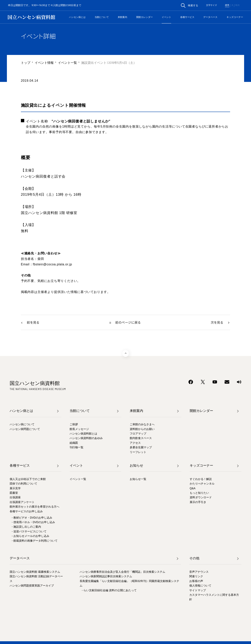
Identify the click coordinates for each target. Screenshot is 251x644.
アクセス (135, 443)
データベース (210, 17)
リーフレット (138, 453)
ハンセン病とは (77, 17)
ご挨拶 (74, 425)
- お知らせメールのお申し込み (31, 536)
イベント (166, 17)
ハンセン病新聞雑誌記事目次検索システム (106, 577)
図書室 (14, 493)
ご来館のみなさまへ (142, 425)
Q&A (193, 489)
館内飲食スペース (141, 439)
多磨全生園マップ (141, 448)
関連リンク (196, 577)
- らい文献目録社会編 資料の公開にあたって (109, 591)
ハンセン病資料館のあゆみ (86, 439)
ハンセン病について (22, 425)
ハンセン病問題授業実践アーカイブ (32, 586)
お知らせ (136, 466)
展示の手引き (198, 503)
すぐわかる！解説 (201, 480)
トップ (26, 63)
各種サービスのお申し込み (26, 512)
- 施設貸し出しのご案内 (26, 527)
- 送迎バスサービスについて (29, 532)
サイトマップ (198, 591)
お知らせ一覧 (138, 480)
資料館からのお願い (142, 429)
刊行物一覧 (77, 448)
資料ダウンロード (201, 498)
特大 (238, 5)
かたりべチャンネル (202, 484)
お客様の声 (196, 581)
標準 (227, 5)
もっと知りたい (199, 493)
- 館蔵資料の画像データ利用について (35, 541)
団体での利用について (23, 484)
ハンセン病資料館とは (83, 434)
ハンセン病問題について (25, 429)
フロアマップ (138, 434)
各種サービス (187, 17)
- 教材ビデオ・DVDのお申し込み (32, 518)
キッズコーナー (235, 17)
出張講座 (15, 498)
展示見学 (15, 489)
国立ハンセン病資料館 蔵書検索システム (35, 572)
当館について (102, 17)
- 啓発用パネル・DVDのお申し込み (33, 523)
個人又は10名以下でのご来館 (28, 480)
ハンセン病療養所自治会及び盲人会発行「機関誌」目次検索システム (122, 572)
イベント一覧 (67, 63)
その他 (194, 559)
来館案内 (122, 17)
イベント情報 (44, 63)
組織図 (74, 443)
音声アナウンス (199, 572)
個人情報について (200, 586)
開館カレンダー (145, 17)
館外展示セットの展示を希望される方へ (35, 507)
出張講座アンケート (22, 503)
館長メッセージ (79, 429)
